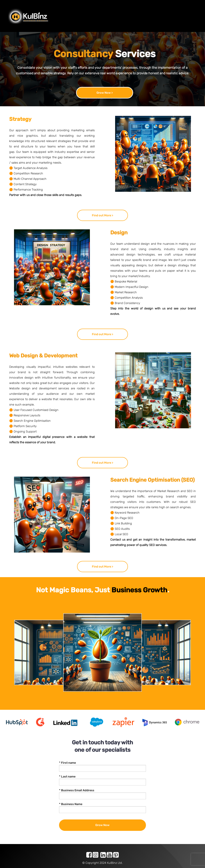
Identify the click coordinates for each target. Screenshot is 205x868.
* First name (67, 763)
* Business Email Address (77, 790)
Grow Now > (105, 93)
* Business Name (71, 804)
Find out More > (102, 215)
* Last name (67, 777)
